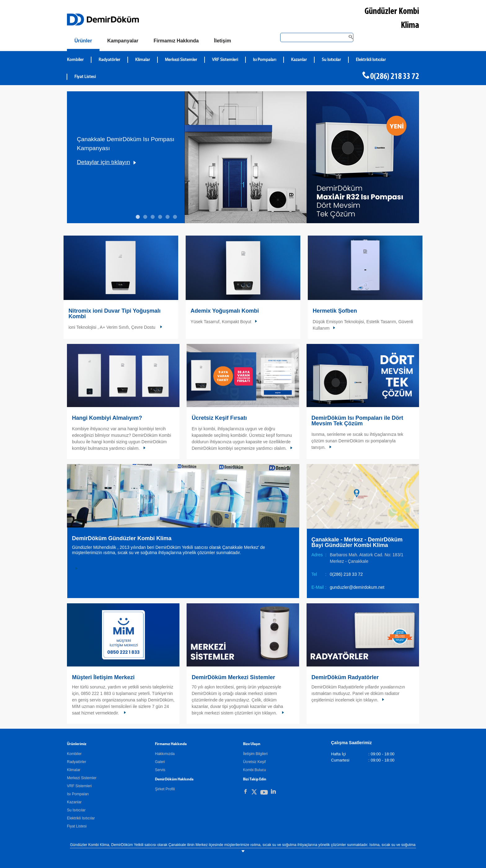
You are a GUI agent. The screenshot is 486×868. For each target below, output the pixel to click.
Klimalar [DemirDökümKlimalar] (143, 60)
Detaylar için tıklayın (104, 162)
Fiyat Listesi (85, 77)
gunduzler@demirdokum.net (357, 587)
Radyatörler (77, 762)
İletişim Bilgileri (255, 754)
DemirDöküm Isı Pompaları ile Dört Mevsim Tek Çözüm (357, 421)
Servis (160, 770)
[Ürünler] (83, 42)
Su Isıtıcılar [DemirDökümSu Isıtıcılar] (331, 60)
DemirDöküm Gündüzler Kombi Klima (122, 538)
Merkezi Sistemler (82, 778)
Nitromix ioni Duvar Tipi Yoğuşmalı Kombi (115, 314)
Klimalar (74, 770)
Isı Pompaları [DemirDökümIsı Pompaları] (265, 60)
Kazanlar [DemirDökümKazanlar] (299, 60)
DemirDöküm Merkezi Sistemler (233, 677)
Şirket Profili (165, 789)
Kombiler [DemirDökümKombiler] (75, 60)
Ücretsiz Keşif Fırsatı (219, 418)
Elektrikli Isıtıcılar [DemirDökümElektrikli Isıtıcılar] (371, 60)
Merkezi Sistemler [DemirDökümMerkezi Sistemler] (181, 60)
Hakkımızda (165, 754)
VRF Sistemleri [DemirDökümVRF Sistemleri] (225, 60)
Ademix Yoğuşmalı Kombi (225, 311)
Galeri (160, 762)
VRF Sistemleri (79, 786)
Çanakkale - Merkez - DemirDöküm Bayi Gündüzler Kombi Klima (357, 542)
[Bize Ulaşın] (222, 41)
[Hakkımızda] (176, 41)
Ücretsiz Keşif (254, 762)
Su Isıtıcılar (76, 810)
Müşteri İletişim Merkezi (103, 677)
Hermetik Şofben (335, 311)
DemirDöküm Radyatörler (345, 677)
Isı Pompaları (78, 794)
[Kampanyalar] (123, 41)
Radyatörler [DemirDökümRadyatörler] (109, 60)
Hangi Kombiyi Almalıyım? (107, 418)
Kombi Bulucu (254, 770)
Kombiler (74, 754)
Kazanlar (74, 802)
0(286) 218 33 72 (395, 77)
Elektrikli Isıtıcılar (81, 818)
